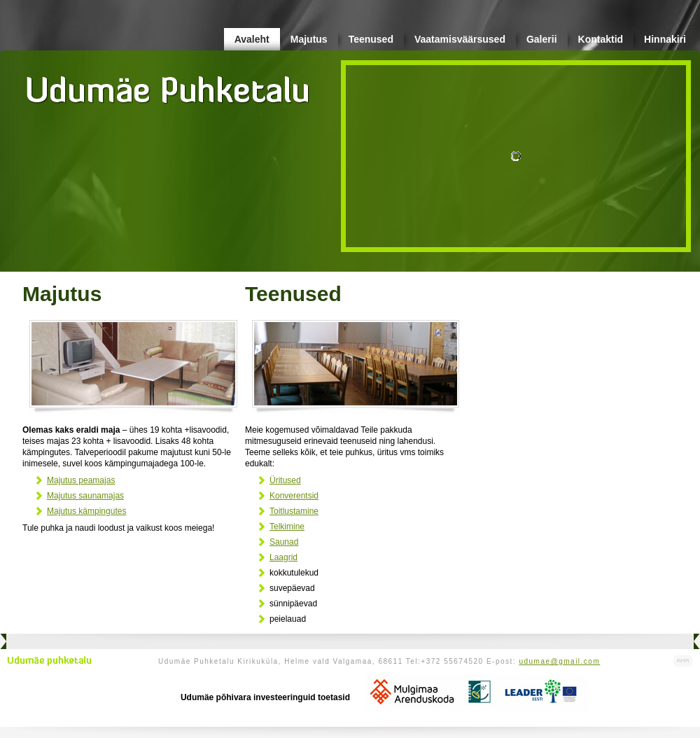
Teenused (371, 39)
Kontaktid (601, 39)
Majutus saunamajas (85, 496)
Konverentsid (294, 496)
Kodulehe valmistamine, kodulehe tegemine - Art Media (683, 661)
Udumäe (168, 85)
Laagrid (283, 557)
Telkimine (287, 527)
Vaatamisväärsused (460, 39)
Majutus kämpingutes (86, 511)
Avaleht (252, 39)
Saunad (284, 542)
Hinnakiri (665, 39)
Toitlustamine (294, 511)
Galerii (542, 39)
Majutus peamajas (81, 480)
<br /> (503, 286)
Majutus (309, 39)
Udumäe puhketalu (49, 661)
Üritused (285, 480)
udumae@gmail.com (559, 661)
